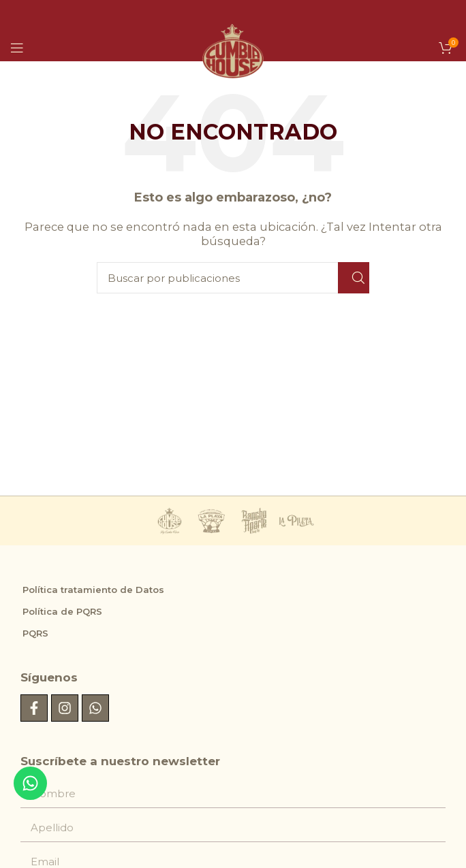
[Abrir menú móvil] (17, 48)
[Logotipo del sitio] (233, 40)
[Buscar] (233, 278)
